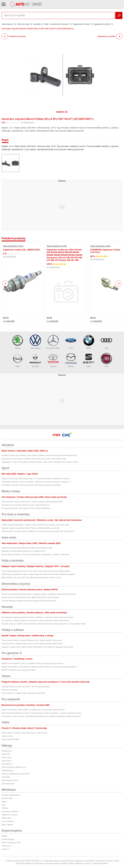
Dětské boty (6, 818)
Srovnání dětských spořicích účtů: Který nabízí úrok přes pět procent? (29, 601)
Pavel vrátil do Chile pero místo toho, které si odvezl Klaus (25, 733)
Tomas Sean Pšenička (10, 739)
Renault (35, 360)
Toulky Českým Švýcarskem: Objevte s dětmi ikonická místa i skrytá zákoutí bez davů (35, 525)
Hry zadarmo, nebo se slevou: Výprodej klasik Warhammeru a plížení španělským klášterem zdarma (41, 716)
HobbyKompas (7, 771)
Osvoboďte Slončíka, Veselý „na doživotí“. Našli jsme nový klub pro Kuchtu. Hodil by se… (37, 482)
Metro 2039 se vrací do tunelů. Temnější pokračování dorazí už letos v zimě (31, 577)
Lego (4, 805)
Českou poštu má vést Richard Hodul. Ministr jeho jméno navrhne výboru (30, 597)
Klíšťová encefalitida (10, 690)
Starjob (4, 836)
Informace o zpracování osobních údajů (51, 863)
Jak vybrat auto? (8, 784)
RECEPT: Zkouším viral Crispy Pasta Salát (18, 670)
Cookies (71, 863)
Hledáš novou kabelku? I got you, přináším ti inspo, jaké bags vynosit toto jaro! (32, 663)
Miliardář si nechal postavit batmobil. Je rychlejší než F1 (24, 551)
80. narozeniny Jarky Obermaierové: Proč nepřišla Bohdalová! (26, 508)
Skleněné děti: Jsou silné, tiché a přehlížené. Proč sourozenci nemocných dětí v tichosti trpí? (38, 531)
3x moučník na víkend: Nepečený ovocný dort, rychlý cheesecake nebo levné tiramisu (35, 621)
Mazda (71, 360)
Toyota (53, 360)
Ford (71, 342)
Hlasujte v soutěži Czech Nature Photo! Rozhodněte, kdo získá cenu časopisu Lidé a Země (37, 647)
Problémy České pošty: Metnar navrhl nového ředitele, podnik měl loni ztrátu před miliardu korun (39, 455)
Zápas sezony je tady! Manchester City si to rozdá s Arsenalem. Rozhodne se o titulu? (35, 479)
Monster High (7, 798)
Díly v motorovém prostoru (57, 24)
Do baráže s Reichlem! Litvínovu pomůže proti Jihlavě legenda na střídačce (31, 485)
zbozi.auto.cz (8, 24)
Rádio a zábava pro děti (11, 843)
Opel (18, 360)
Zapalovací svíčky (102, 24)
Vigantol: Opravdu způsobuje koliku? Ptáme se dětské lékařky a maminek (31, 528)
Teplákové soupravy (9, 815)
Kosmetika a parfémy (10, 811)
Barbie (4, 802)
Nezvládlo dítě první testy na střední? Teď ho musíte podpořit (26, 687)
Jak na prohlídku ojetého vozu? (14, 767)
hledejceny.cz (7, 751)
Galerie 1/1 (62, 112)
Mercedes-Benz (53, 342)
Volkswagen (35, 342)
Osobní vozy (7, 757)
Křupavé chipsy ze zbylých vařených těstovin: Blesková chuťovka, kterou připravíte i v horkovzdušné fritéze (44, 624)
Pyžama (5, 808)
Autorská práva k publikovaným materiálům (78, 861)
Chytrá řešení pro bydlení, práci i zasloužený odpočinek (23, 693)
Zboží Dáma (6, 761)
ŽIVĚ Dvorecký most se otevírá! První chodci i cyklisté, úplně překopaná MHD (32, 502)
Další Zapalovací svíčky (13, 246)
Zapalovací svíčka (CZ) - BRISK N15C (22, 250)
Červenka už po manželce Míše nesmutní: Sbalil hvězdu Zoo (26, 505)
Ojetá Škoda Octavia (10, 780)
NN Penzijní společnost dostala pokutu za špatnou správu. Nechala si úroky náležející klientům (39, 594)
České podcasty (8, 839)
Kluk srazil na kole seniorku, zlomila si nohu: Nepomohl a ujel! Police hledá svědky (34, 459)
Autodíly (37, 24)
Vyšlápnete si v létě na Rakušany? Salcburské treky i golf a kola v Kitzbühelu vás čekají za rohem (40, 462)
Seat (89, 360)
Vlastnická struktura (100, 863)
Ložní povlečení (8, 821)
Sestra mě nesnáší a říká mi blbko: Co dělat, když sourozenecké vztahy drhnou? (33, 710)
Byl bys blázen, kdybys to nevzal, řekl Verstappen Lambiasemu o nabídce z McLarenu (35, 554)
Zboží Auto (6, 777)
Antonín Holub (7, 736)
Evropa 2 (5, 849)
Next (119, 284)
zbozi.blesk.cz (7, 764)
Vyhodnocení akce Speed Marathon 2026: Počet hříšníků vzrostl (27, 548)
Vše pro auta (24, 24)
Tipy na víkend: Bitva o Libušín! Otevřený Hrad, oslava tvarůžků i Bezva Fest (32, 640)
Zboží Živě (6, 754)
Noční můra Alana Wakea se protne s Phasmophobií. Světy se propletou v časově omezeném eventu (41, 713)
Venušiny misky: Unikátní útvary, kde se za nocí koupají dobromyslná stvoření (32, 644)
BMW (89, 342)
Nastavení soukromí (83, 863)
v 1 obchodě (9, 321)
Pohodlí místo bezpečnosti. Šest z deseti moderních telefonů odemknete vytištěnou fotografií (38, 574)
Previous (5, 284)
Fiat (106, 360)
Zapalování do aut (81, 24)
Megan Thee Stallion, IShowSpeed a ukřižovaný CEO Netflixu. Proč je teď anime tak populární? (39, 667)
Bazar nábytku (7, 824)
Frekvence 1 (7, 846)
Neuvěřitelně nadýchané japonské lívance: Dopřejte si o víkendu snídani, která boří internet (37, 617)
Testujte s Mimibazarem (11, 795)
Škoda (18, 342)
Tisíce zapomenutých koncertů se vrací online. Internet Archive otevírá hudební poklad (36, 571)
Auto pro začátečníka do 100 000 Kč (16, 774)
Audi (106, 342)
